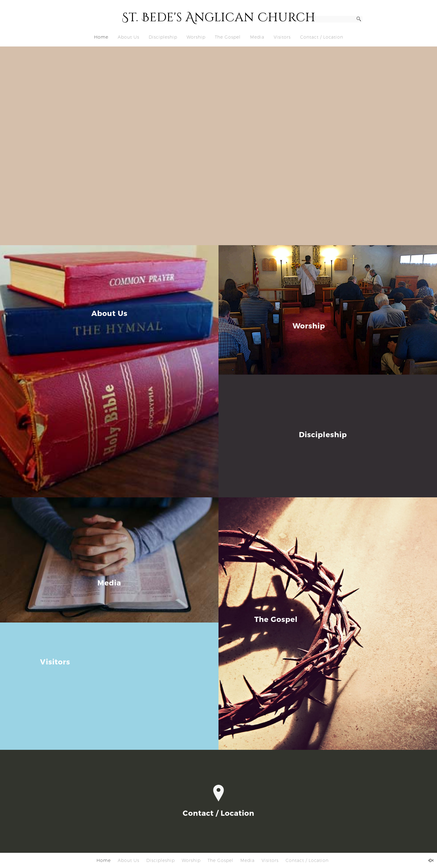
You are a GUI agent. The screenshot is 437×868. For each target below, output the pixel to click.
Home (101, 37)
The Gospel (228, 37)
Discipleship (163, 37)
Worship (196, 37)
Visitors (282, 37)
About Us (129, 37)
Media (257, 37)
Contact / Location (322, 37)
